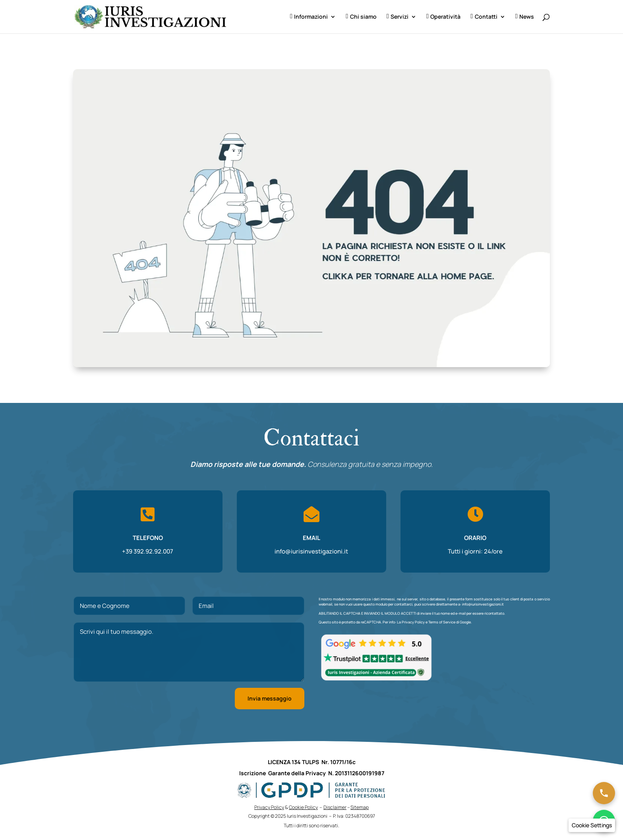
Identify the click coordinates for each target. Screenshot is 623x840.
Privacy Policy (413, 622)
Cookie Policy (303, 807)
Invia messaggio (270, 698)
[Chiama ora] (604, 793)
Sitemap (360, 807)
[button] (592, 825)
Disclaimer (335, 807)
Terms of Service (442, 622)
